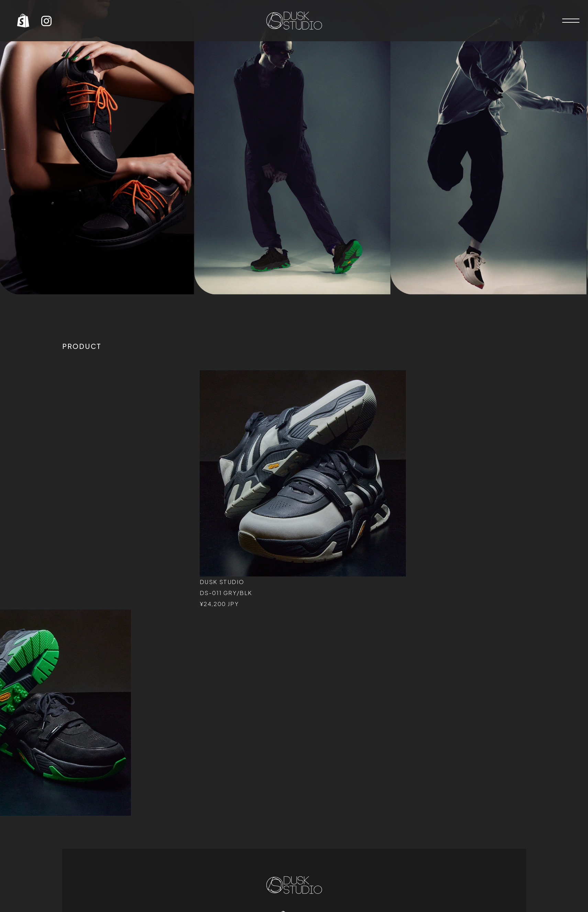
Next (3, 149)
